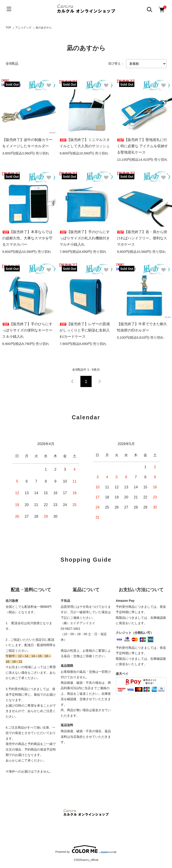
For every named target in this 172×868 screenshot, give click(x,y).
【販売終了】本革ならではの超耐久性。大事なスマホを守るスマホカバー (27, 238)
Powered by (86, 849)
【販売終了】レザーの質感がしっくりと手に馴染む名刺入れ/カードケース (85, 330)
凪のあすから (44, 28)
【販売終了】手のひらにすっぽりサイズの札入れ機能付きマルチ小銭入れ (85, 238)
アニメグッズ (23, 28)
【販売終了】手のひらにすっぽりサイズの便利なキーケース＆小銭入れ (27, 330)
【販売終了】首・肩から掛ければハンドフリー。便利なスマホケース (142, 238)
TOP (8, 28)
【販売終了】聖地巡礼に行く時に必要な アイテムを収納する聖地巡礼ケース (142, 146)
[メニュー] (9, 9)
